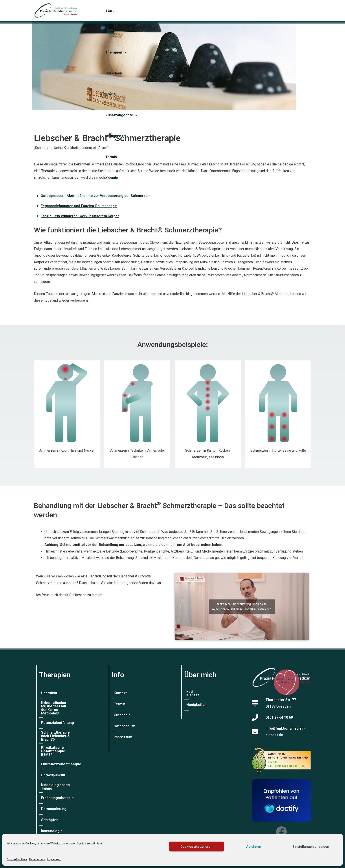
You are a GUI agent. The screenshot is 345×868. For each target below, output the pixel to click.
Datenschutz (37, 859)
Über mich (129, 10)
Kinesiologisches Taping (61, 772)
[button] (155, 10)
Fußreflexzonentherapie (61, 750)
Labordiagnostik (55, 827)
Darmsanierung (54, 794)
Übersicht (49, 693)
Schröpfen (50, 805)
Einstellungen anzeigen (311, 847)
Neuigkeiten (262, 10)
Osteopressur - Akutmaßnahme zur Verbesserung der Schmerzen (95, 196)
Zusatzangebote (228, 10)
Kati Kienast (196, 693)
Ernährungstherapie (57, 783)
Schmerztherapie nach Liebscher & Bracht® (60, 727)
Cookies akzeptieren (196, 847)
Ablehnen (254, 847)
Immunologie (52, 816)
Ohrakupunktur (53, 761)
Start (110, 10)
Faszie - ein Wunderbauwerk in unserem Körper (80, 216)
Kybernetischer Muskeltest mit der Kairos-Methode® (67, 704)
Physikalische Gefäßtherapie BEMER (65, 739)
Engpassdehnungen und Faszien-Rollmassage (79, 206)
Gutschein (180, 10)
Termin (284, 10)
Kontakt (303, 10)
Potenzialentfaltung (58, 716)
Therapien (155, 10)
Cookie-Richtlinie (17, 859)
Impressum (54, 859)
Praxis (201, 10)
